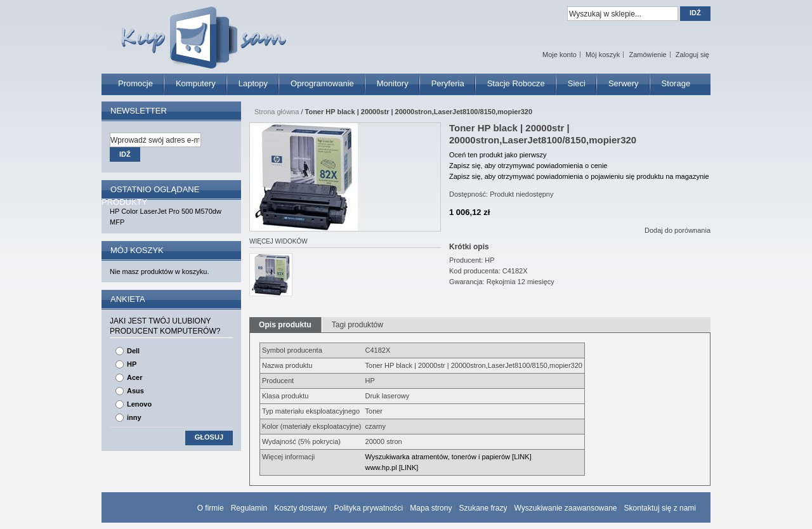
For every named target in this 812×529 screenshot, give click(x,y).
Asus (135, 391)
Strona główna (277, 112)
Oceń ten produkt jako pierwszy (498, 155)
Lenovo (139, 404)
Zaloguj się (692, 55)
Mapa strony (431, 508)
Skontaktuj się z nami (660, 508)
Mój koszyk (603, 55)
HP (132, 364)
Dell (133, 351)
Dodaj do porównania (678, 230)
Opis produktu (285, 325)
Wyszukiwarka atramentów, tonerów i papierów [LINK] (449, 457)
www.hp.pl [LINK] (392, 467)
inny (134, 417)
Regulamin (249, 508)
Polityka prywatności (369, 508)
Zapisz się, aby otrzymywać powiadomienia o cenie (528, 166)
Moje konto (560, 55)
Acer (134, 377)
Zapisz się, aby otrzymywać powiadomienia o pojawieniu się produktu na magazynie (579, 176)
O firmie (211, 508)
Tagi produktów (357, 325)
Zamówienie (647, 55)
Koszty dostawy (300, 508)
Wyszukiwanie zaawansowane (566, 508)
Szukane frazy (483, 508)
